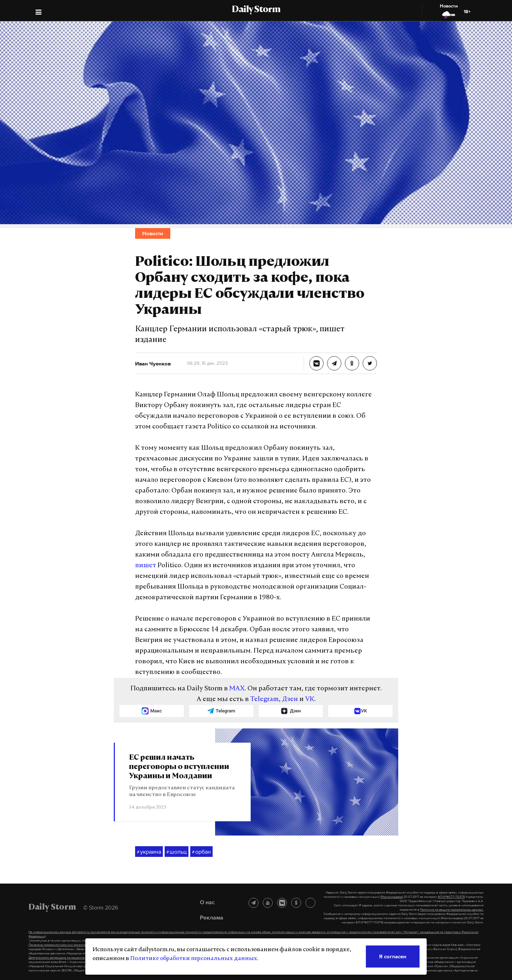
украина (149, 852)
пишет (146, 566)
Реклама (212, 917)
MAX (237, 689)
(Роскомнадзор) (392, 897)
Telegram (265, 699)
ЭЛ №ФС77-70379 (451, 897)
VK (310, 699)
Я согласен (393, 956)
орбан (201, 852)
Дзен (290, 699)
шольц (177, 852)
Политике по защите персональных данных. (452, 910)
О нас (207, 902)
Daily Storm (256, 10)
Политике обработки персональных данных (194, 959)
